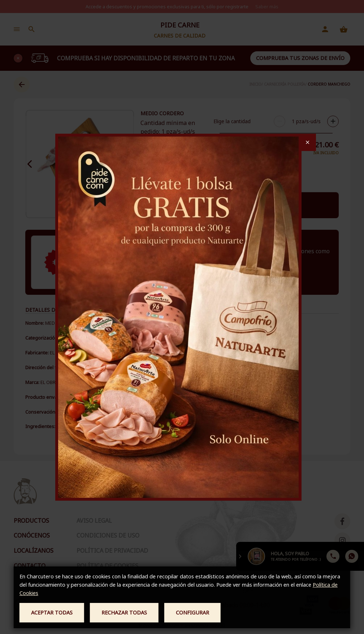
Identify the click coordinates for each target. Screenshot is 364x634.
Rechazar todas (124, 613)
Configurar (192, 613)
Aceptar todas (52, 613)
